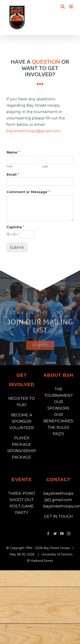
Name (13, 152)
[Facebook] (48, 533)
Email (13, 175)
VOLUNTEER (22, 428)
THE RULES (58, 427)
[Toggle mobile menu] (71, 6)
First (9, 166)
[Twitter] (55, 533)
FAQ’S (58, 434)
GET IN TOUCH (58, 516)
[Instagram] (69, 533)
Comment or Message (28, 192)
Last (45, 166)
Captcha (15, 227)
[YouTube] (62, 533)
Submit (17, 247)
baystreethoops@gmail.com (33, 131)
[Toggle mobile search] (63, 6)
